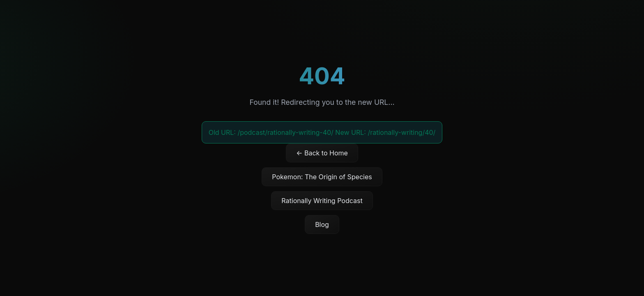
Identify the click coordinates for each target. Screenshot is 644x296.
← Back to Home (322, 153)
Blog (322, 224)
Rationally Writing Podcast (322, 201)
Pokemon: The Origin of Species (322, 177)
